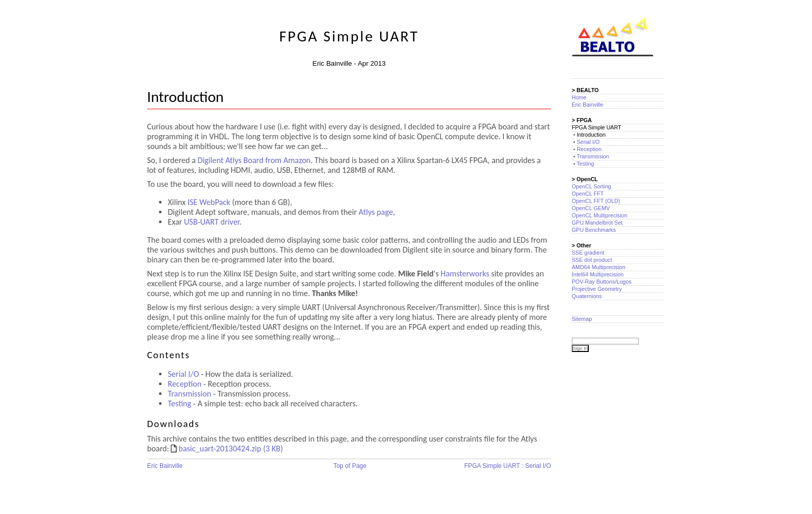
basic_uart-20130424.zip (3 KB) (227, 449)
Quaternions (587, 296)
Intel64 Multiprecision (598, 274)
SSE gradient (588, 253)
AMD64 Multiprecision (599, 267)
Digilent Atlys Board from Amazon (254, 160)
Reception (185, 384)
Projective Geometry (597, 289)
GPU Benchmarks (594, 230)
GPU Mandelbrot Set (597, 223)
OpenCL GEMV (591, 208)
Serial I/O (183, 374)
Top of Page (350, 466)
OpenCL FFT (588, 194)
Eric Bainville (165, 466)
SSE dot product (592, 260)
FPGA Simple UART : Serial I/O (508, 466)
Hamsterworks (465, 274)
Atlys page (376, 212)
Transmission (190, 394)
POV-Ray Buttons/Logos (602, 282)
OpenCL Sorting (591, 186)
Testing (179, 403)
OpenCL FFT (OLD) (596, 201)
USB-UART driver (212, 222)
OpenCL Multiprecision (599, 215)
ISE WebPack (209, 202)
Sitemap (582, 319)
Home (579, 97)
